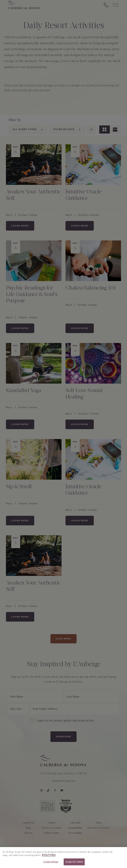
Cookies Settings (51, 863)
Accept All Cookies (74, 863)
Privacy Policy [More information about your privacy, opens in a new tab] (49, 856)
